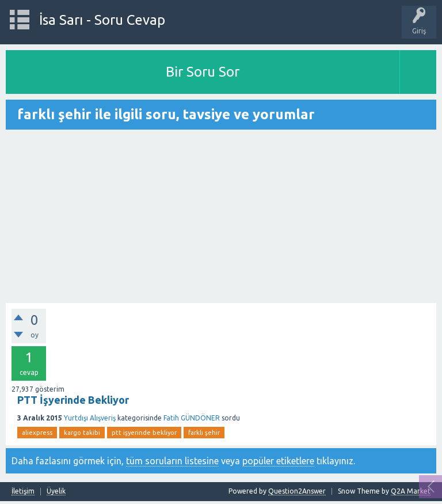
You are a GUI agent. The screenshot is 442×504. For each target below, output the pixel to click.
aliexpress (37, 433)
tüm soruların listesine (172, 461)
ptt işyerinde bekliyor (144, 433)
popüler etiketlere (278, 461)
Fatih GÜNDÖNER (192, 418)
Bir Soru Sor (203, 72)
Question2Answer (297, 491)
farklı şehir (204, 433)
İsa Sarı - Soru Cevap (102, 20)
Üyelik (56, 491)
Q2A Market (411, 491)
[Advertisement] (221, 217)
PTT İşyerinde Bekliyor (73, 400)
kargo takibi (82, 433)
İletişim (23, 491)
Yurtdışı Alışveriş (90, 418)
